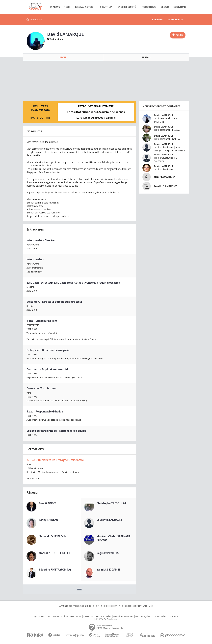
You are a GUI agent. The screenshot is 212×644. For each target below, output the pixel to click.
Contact (55, 616)
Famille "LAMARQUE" (166, 186)
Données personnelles (101, 616)
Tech (67, 7)
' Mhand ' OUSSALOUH (53, 536)
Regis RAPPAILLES (108, 553)
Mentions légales (142, 616)
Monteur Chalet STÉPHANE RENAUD (113, 538)
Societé (86, 616)
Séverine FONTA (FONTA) (55, 570)
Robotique (149, 7)
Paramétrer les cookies (123, 616)
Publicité (64, 616)
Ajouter (179, 35)
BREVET (40, 118)
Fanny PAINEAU (49, 520)
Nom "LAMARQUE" (164, 177)
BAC (33, 118)
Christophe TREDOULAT (112, 503)
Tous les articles (159, 616)
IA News (55, 7)
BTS (48, 118)
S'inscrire (157, 19)
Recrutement (76, 616)
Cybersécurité (127, 7)
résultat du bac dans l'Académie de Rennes (98, 112)
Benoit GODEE (48, 503)
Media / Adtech (85, 7)
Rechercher (37, 19)
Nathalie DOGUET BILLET (55, 553)
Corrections (173, 616)
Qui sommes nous (42, 616)
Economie (180, 7)
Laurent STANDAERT (109, 520)
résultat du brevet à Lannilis (98, 118)
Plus (79, 589)
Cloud (165, 7)
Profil (63, 57)
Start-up (106, 7)
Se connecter (175, 19)
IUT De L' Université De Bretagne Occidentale (55, 460)
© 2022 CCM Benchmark (106, 619)
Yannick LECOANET (108, 570)
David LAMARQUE (164, 115)
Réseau (146, 57)
